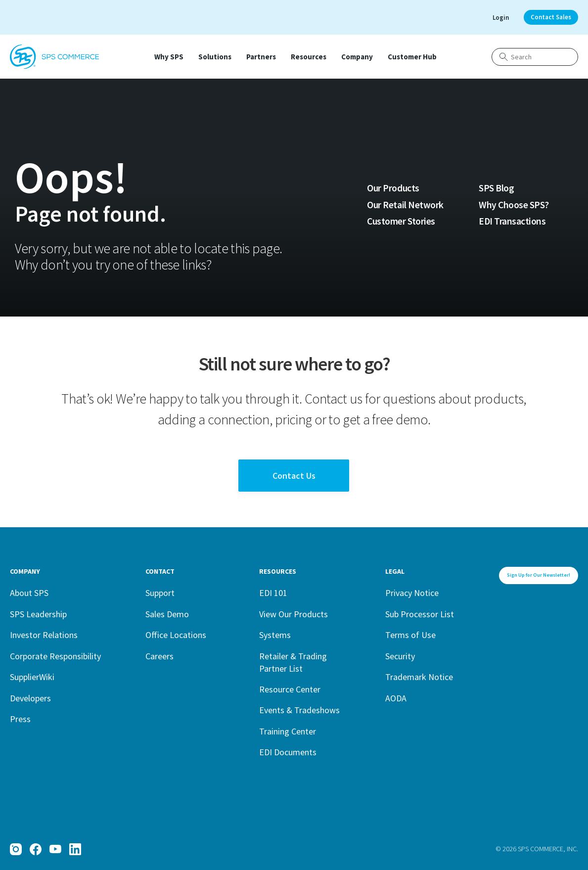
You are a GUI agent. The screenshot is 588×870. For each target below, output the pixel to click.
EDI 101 (273, 593)
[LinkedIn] (75, 849)
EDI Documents (288, 752)
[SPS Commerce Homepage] (54, 57)
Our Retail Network (405, 205)
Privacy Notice (412, 593)
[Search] (535, 57)
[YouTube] (55, 849)
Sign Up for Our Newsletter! (539, 575)
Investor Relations (44, 635)
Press (20, 719)
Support (160, 593)
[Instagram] (16, 849)
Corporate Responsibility (55, 656)
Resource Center (290, 689)
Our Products (393, 188)
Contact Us (294, 476)
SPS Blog (496, 188)
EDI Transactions (512, 221)
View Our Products (294, 614)
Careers (159, 656)
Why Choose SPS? (514, 205)
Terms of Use (410, 635)
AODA (396, 698)
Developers (30, 698)
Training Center (288, 731)
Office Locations (176, 635)
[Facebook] (36, 849)
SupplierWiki (32, 677)
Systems (275, 635)
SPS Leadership (38, 614)
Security (400, 656)
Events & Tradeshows (299, 710)
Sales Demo (167, 614)
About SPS (29, 593)
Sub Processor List (420, 614)
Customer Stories (401, 221)
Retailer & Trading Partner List (293, 663)
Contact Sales (551, 17)
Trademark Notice (419, 677)
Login (501, 18)
